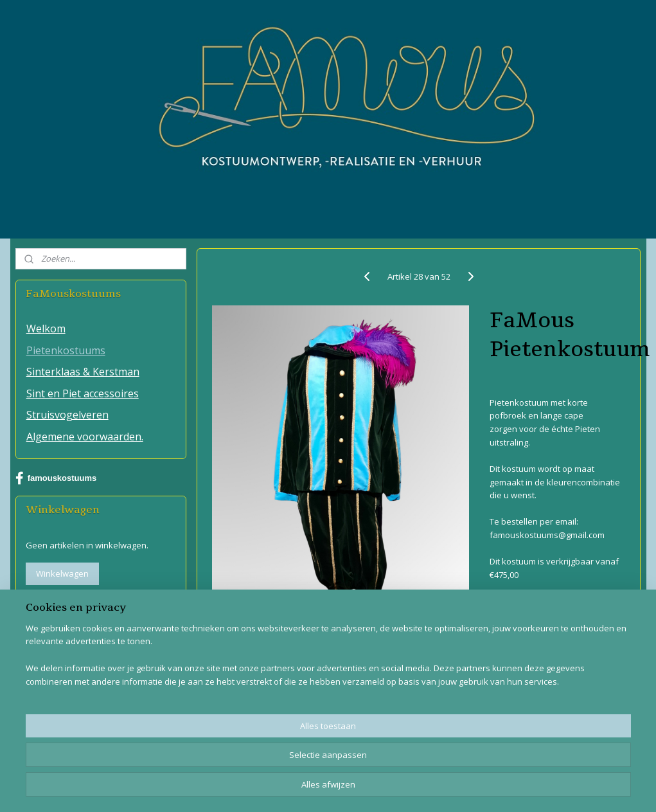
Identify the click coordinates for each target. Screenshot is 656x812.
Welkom (46, 329)
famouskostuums (56, 478)
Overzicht (519, 606)
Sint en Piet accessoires (83, 393)
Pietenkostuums (66, 350)
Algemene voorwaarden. (85, 437)
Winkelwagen (62, 573)
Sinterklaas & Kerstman (83, 372)
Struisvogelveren (67, 415)
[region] (243, 764)
